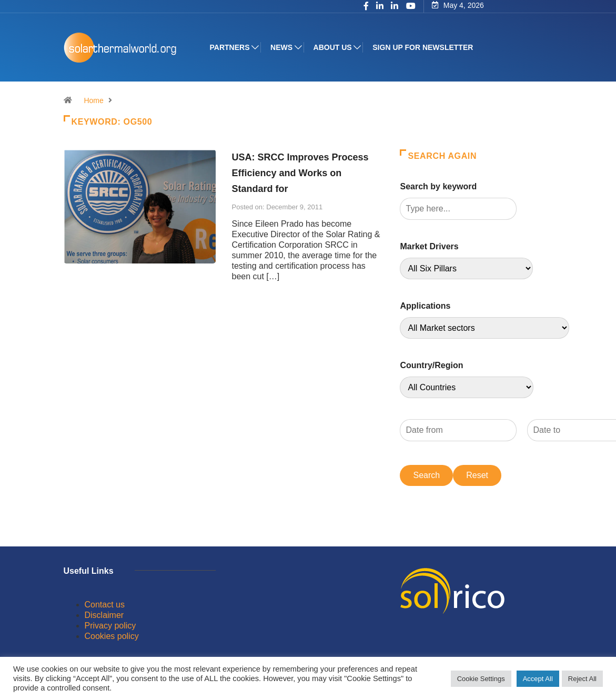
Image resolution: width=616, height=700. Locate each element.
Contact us (105, 605)
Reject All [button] (582, 679)
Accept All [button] (538, 679)
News (281, 47)
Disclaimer (104, 615)
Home (93, 100)
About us (333, 47)
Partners (230, 47)
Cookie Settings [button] (481, 679)
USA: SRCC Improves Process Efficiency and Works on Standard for (300, 173)
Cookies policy (112, 636)
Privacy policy (110, 626)
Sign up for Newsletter (423, 47)
